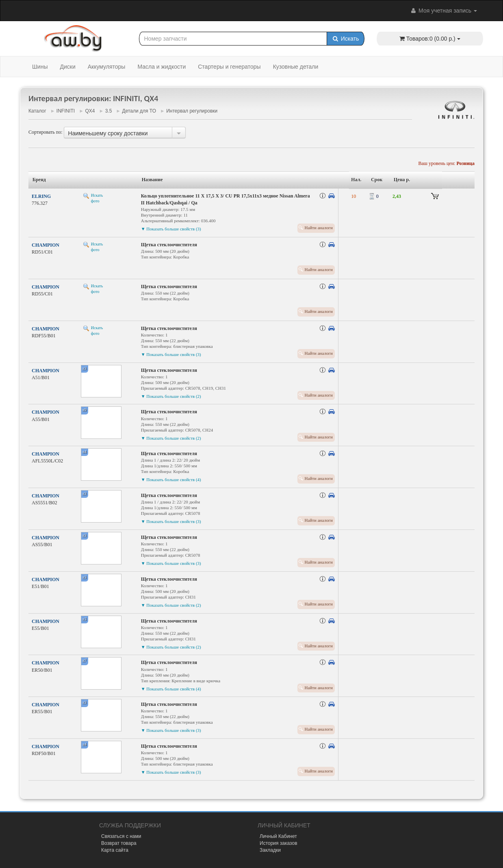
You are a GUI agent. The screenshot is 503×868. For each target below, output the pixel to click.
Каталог (37, 111)
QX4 (90, 111)
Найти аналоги (319, 228)
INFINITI (66, 111)
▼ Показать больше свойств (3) (171, 229)
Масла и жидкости (162, 67)
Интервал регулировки (192, 111)
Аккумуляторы (107, 67)
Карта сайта (115, 850)
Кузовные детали (296, 67)
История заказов (279, 843)
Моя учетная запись (443, 11)
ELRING (41, 196)
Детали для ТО (139, 111)
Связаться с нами (121, 836)
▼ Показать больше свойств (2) (171, 396)
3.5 (109, 111)
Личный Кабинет (278, 836)
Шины (40, 67)
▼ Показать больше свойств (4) (171, 480)
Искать (346, 39)
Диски (67, 67)
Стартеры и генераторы (229, 67)
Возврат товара (119, 843)
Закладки (270, 850)
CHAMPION (46, 245)
